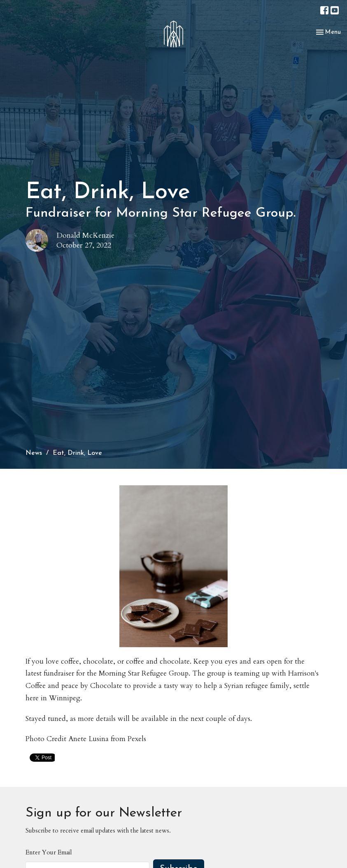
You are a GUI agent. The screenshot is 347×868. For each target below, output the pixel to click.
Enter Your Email (49, 852)
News (34, 453)
